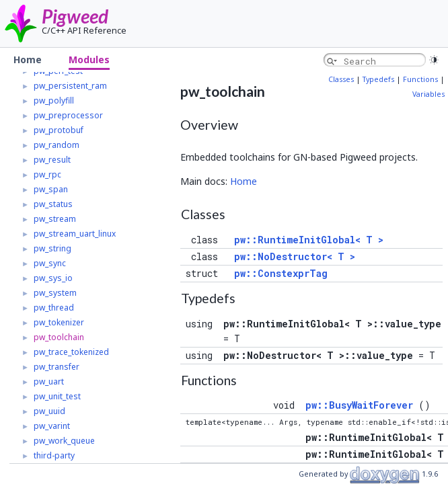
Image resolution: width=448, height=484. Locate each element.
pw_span (51, 189)
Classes (341, 79)
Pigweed (75, 16)
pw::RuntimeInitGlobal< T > (309, 240)
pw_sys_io (53, 278)
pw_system (55, 293)
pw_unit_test (57, 396)
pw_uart (49, 381)
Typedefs (378, 79)
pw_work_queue (64, 441)
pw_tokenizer (59, 322)
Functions (420, 79)
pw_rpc (47, 174)
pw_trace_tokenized (71, 352)
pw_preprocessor (68, 115)
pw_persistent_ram (70, 86)
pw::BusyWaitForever (359, 405)
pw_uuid (49, 411)
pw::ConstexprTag (281, 273)
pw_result (52, 160)
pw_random (57, 145)
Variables (428, 94)
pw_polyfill (54, 100)
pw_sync (50, 263)
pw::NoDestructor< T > (295, 256)
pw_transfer (57, 367)
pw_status (53, 204)
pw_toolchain (59, 337)
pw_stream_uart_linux (75, 234)
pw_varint (52, 426)
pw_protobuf (59, 130)
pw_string (52, 248)
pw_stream (55, 219)
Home (244, 181)
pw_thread (54, 308)
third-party (54, 455)
